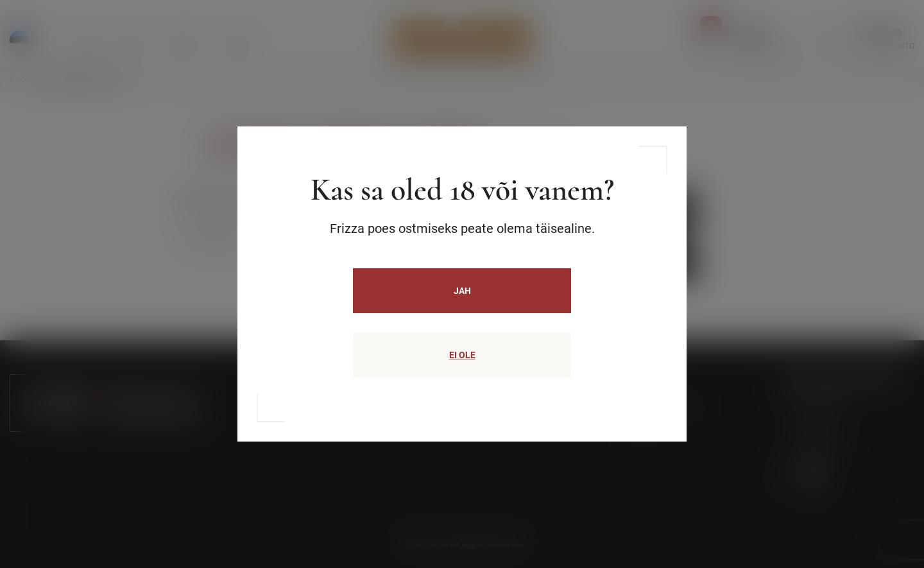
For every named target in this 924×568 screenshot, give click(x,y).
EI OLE (462, 355)
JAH (462, 291)
